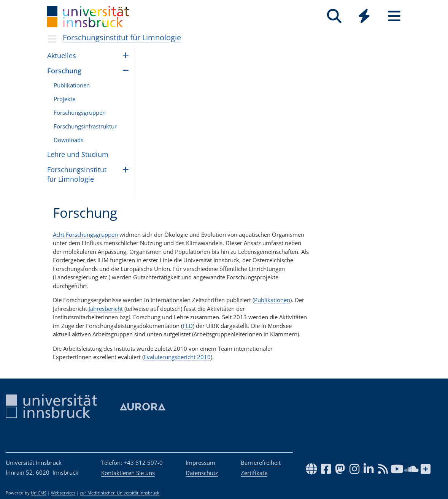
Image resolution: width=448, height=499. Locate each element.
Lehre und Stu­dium (78, 154)
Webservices (63, 493)
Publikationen (272, 300)
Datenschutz (202, 473)
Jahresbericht (106, 309)
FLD (188, 326)
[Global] (364, 17)
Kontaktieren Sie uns (128, 473)
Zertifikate (254, 473)
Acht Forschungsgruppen (85, 234)
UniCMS (39, 493)
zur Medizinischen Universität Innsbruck (120, 493)
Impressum (200, 463)
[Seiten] (394, 16)
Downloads (68, 140)
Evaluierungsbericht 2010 (177, 357)
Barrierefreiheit (261, 463)
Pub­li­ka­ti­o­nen (72, 85)
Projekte (64, 99)
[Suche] (334, 16)
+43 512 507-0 (143, 463)
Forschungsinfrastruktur (85, 126)
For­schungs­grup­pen (80, 112)
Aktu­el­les (62, 55)
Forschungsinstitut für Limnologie (122, 37)
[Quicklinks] (364, 16)
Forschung (64, 71)
